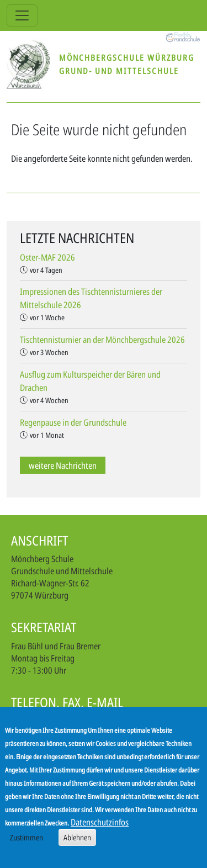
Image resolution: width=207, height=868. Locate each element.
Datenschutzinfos (100, 822)
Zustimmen (26, 837)
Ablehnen (77, 837)
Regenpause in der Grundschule (73, 422)
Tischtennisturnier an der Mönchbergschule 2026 (102, 340)
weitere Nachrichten (63, 465)
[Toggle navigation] (22, 15)
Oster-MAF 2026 (47, 257)
